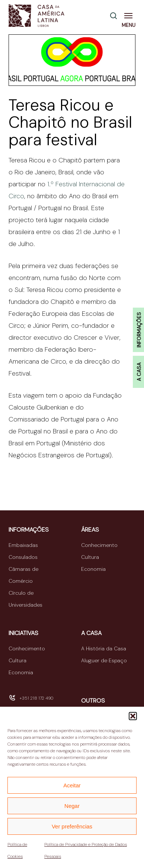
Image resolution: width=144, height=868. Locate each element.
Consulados (23, 557)
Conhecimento (99, 545)
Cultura (90, 557)
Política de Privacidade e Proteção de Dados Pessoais (86, 850)
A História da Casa (104, 648)
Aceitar (72, 785)
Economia (93, 569)
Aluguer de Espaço (104, 660)
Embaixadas (23, 545)
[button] (133, 716)
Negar (72, 806)
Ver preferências (72, 826)
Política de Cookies (17, 850)
